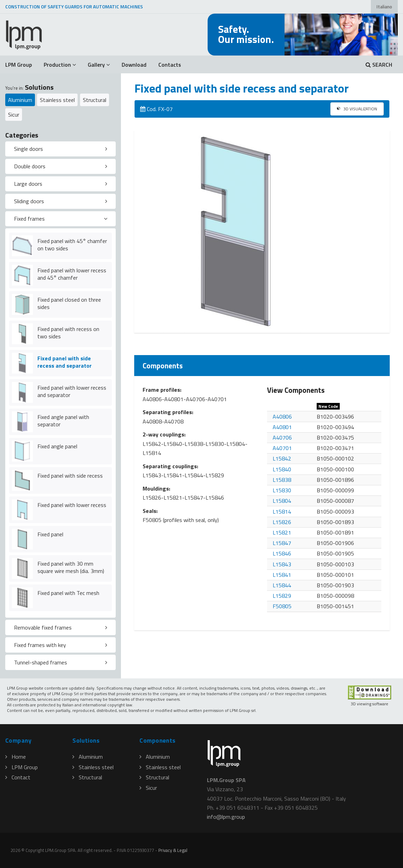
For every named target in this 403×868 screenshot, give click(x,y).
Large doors (28, 184)
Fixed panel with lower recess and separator (72, 391)
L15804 (282, 501)
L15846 (282, 553)
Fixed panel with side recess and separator (64, 362)
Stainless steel (57, 100)
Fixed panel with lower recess (72, 505)
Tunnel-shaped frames (41, 662)
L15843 (282, 564)
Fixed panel (50, 534)
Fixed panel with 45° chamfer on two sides (72, 245)
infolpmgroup (226, 817)
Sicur (14, 115)
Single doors (28, 149)
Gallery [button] (99, 65)
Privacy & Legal (173, 850)
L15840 (282, 469)
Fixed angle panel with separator (63, 421)
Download (134, 65)
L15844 (282, 585)
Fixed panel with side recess (70, 476)
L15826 (282, 522)
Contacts (170, 65)
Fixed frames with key (40, 645)
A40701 (282, 448)
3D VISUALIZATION (357, 109)
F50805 (282, 606)
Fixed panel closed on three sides (69, 303)
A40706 (282, 437)
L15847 (282, 543)
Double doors (30, 166)
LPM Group (19, 65)
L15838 (282, 480)
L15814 (282, 512)
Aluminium (20, 100)
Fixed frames (29, 219)
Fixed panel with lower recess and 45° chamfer (72, 274)
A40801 (282, 427)
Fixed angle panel (57, 446)
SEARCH (379, 65)
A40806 (282, 417)
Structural (95, 100)
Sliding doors (29, 201)
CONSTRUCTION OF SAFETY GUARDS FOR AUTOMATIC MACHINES (74, 7)
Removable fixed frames (43, 627)
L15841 (282, 575)
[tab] (60, 149)
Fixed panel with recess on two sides (68, 333)
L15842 (282, 458)
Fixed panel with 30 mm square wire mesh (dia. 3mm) (71, 567)
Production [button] (60, 65)
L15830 (282, 490)
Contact (18, 777)
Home (16, 757)
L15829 (282, 596)
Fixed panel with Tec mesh (68, 593)
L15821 (282, 532)
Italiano (384, 7)
